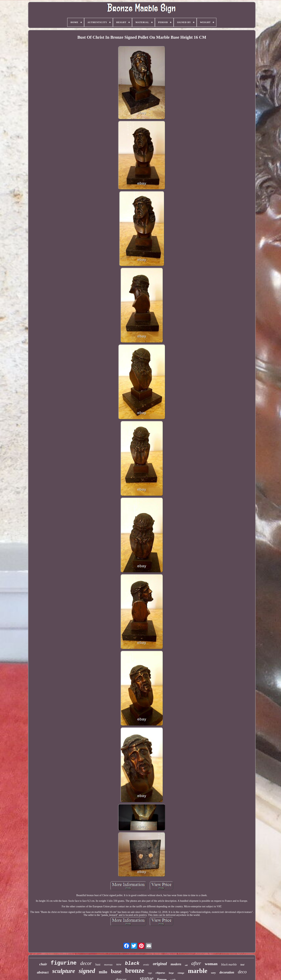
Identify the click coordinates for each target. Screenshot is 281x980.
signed (87, 971)
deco (242, 972)
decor (86, 963)
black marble (229, 964)
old (186, 965)
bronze (135, 971)
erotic (146, 965)
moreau (108, 965)
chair (43, 964)
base (116, 971)
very (213, 973)
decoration (227, 972)
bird (242, 965)
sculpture (64, 971)
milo (103, 972)
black (132, 963)
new (119, 964)
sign (150, 973)
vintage (181, 973)
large (171, 973)
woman (211, 964)
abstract (43, 972)
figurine (64, 963)
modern (176, 964)
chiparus (160, 973)
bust (98, 964)
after (196, 963)
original (160, 964)
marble (198, 971)
